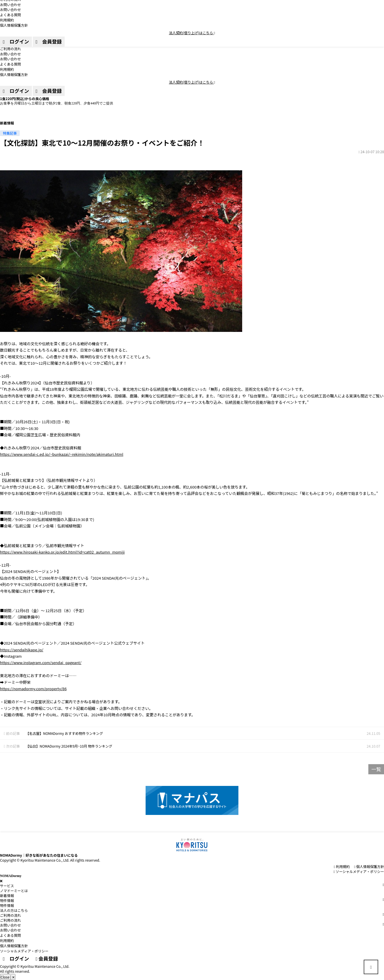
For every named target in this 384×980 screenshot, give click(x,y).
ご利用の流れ (10, 49)
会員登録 (49, 91)
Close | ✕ (8, 977)
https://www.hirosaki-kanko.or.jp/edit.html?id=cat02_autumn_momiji (62, 552)
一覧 (376, 769)
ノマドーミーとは (14, 891)
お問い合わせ (10, 54)
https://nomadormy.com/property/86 (33, 689)
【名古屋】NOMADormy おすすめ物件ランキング (64, 733)
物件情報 (7, 905)
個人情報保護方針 (14, 74)
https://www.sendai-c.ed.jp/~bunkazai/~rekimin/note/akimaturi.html (62, 454)
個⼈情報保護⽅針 (369, 866)
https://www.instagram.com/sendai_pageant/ (41, 662)
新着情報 (7, 895)
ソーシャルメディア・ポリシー (359, 871)
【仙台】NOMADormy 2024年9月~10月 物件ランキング (69, 746)
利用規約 (7, 69)
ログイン (16, 91)
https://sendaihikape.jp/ (22, 650)
